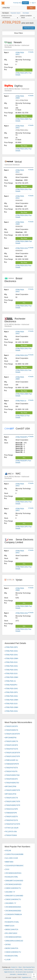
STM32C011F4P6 (11, 809)
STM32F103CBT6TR (13, 753)
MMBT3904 (9, 862)
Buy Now (24, 116)
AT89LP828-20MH (12, 658)
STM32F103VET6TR (12, 756)
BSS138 (8, 918)
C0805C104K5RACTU (13, 888)
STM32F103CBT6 (11, 745)
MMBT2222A (10, 926)
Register (25, 3)
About (20, 967)
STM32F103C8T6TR (12, 734)
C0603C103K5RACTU (13, 952)
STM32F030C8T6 (11, 779)
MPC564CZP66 (11, 786)
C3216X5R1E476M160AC (14, 866)
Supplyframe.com (26, 977)
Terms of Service (29, 970)
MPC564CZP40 (11, 794)
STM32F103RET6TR (13, 790)
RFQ (24, 70)
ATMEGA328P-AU (12, 760)
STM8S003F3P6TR (12, 764)
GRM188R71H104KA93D (14, 881)
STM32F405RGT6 (12, 730)
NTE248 (8, 851)
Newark (19, 45)
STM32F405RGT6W (12, 775)
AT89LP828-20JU (22, 248)
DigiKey (19, 88)
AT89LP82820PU (22, 437)
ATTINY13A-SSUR (12, 828)
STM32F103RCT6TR (13, 802)
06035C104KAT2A (12, 948)
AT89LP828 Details (29, 28)
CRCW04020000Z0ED (13, 911)
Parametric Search (9, 970)
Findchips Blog (17, 3)
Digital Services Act (9, 972)
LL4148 (8, 960)
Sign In (34, 3)
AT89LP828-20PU (11, 647)
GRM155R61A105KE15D (14, 941)
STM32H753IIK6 (11, 835)
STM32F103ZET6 (11, 817)
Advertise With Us (22, 974)
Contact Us (14, 967)
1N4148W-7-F (10, 892)
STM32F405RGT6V (12, 783)
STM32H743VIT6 (11, 771)
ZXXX (7, 869)
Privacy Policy (19, 970)
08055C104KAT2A (12, 930)
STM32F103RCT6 (12, 741)
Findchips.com (3, 3)
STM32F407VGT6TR (13, 824)
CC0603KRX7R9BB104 (13, 914)
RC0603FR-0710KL (12, 922)
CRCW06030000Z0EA (13, 907)
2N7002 (8, 945)
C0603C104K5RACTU (13, 899)
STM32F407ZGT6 (11, 820)
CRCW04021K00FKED (13, 884)
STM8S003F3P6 (11, 813)
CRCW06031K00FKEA (13, 937)
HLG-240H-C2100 (11, 858)
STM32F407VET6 (11, 768)
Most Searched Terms (29, 967)
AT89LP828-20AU (11, 651)
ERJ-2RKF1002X (11, 933)
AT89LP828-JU (21, 401)
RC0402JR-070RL (12, 877)
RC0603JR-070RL (12, 956)
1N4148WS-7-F (11, 903)
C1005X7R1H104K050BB (14, 854)
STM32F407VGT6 (12, 749)
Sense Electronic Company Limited (19, 542)
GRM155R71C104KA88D (14, 896)
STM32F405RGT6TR (13, 805)
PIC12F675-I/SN (11, 832)
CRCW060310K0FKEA (13, 873)
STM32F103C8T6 (11, 726)
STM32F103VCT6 (11, 798)
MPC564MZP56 (11, 738)
